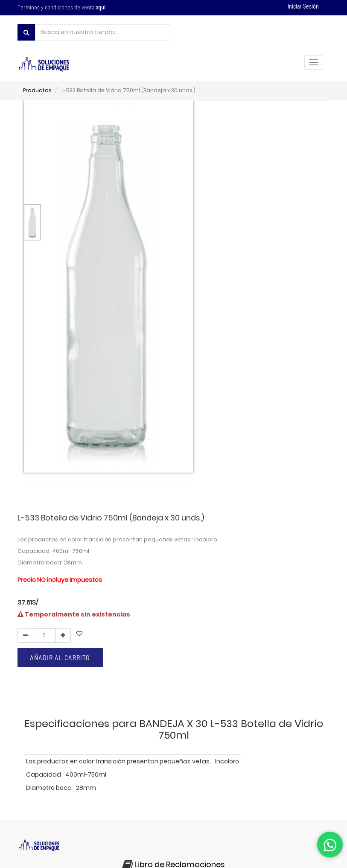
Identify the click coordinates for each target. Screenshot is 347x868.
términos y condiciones (276, 806)
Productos (37, 90)
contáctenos (184, 815)
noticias (223, 815)
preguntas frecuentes (125, 815)
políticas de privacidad (53, 815)
